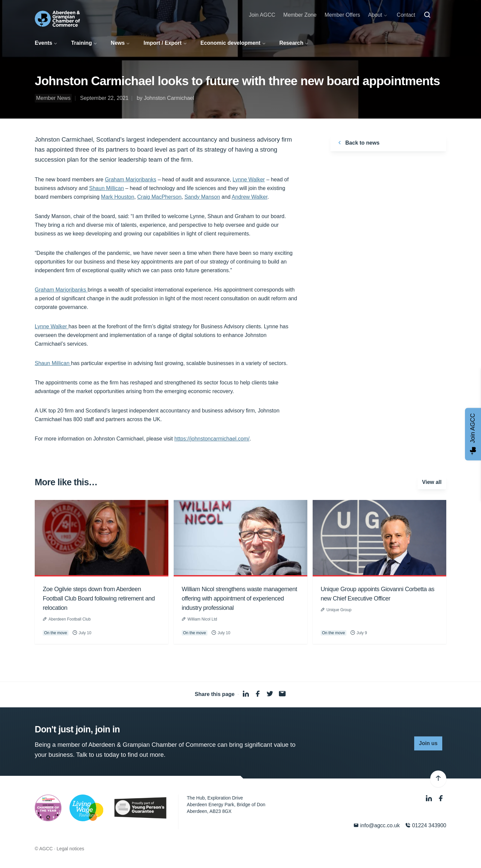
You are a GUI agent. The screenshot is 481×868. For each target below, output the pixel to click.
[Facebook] (441, 799)
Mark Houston (118, 197)
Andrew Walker (250, 197)
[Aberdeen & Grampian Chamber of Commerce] (57, 19)
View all (432, 482)
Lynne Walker (249, 180)
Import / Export (163, 43)
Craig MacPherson (159, 197)
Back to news (358, 143)
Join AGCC (262, 15)
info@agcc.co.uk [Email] (377, 825)
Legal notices (71, 849)
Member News (53, 98)
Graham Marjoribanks (131, 180)
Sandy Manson (202, 197)
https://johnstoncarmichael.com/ (212, 439)
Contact (406, 15)
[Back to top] (438, 779)
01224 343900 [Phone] (426, 825)
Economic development (230, 43)
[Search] (427, 15)
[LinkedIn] (430, 799)
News (118, 43)
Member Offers (342, 15)
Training (82, 43)
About (375, 15)
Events (43, 43)
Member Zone (300, 15)
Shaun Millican (107, 188)
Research (291, 43)
